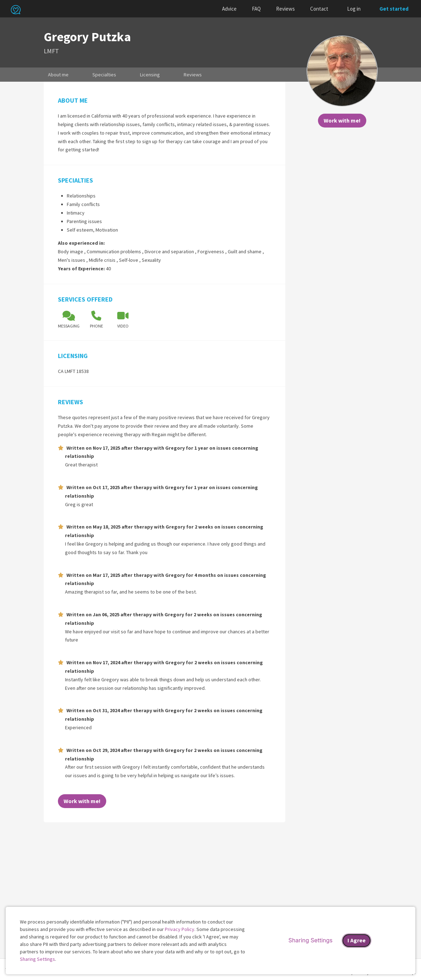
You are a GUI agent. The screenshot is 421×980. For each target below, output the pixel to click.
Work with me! (342, 120)
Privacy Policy (180, 929)
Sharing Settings (37, 959)
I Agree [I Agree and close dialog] (357, 940)
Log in (354, 9)
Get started (394, 9)
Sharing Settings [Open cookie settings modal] (311, 940)
